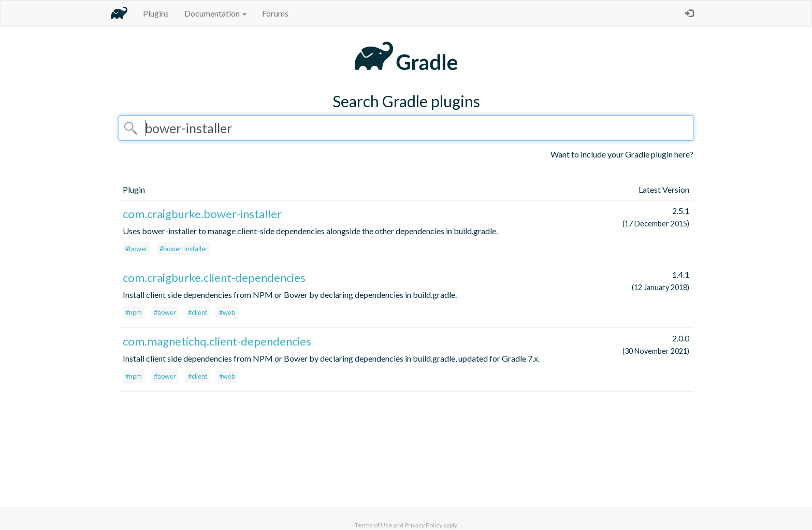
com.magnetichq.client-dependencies (217, 341)
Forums (275, 13)
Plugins (156, 13)
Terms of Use (373, 525)
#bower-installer (184, 249)
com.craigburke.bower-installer (202, 214)
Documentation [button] (215, 13)
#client (198, 312)
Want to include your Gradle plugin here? (622, 154)
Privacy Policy (423, 525)
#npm (134, 312)
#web (227, 312)
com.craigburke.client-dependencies (214, 277)
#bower (136, 249)
